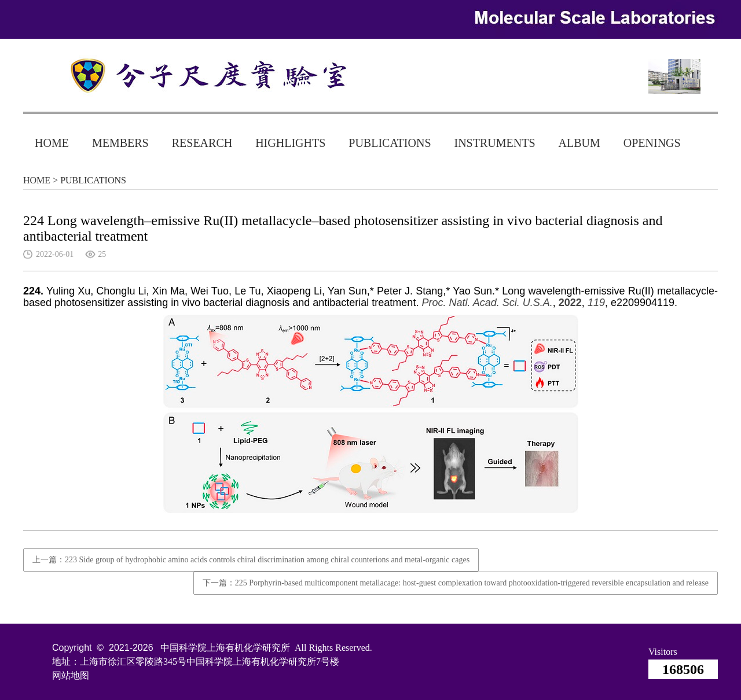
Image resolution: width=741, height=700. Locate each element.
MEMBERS (120, 143)
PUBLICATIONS (390, 143)
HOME (52, 143)
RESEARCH (202, 143)
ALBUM (579, 143)
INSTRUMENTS (495, 143)
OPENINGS (652, 143)
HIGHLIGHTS (290, 143)
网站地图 (71, 675)
